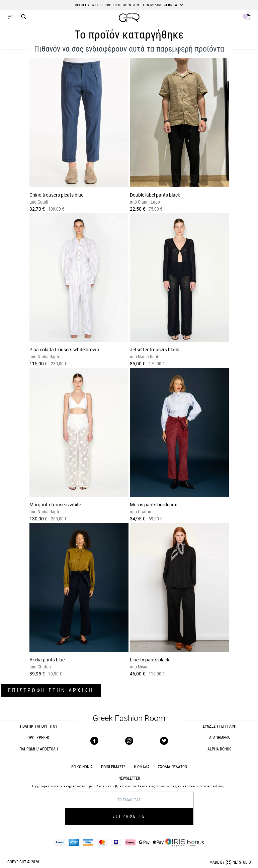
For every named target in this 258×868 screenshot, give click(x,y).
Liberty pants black (150, 660)
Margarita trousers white (55, 505)
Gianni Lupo (148, 202)
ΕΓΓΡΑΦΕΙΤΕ (129, 816)
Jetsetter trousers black (154, 350)
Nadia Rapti (48, 357)
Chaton (144, 512)
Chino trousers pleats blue (56, 195)
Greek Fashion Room (129, 718)
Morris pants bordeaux (153, 505)
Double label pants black (155, 195)
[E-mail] (129, 800)
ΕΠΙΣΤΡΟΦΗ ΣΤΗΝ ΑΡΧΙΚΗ (51, 690)
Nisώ (142, 667)
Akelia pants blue (47, 660)
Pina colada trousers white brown (64, 350)
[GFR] (129, 19)
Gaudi (42, 202)
